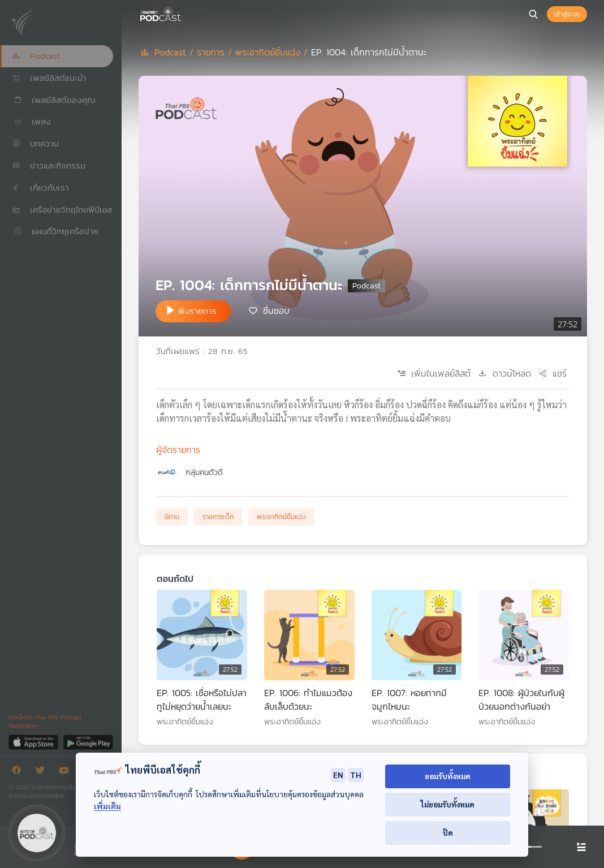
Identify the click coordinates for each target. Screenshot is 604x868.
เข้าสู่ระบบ (567, 14)
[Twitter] (43, 772)
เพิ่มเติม (107, 806)
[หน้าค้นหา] (533, 14)
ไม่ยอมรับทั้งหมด (448, 804)
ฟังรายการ (197, 311)
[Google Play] (88, 742)
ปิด (448, 833)
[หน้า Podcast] (184, 13)
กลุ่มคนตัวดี (204, 472)
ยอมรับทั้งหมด (448, 776)
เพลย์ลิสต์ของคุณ (54, 100)
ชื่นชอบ (276, 310)
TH (356, 775)
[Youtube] (67, 772)
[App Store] (34, 742)
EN (338, 775)
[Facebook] (19, 772)
